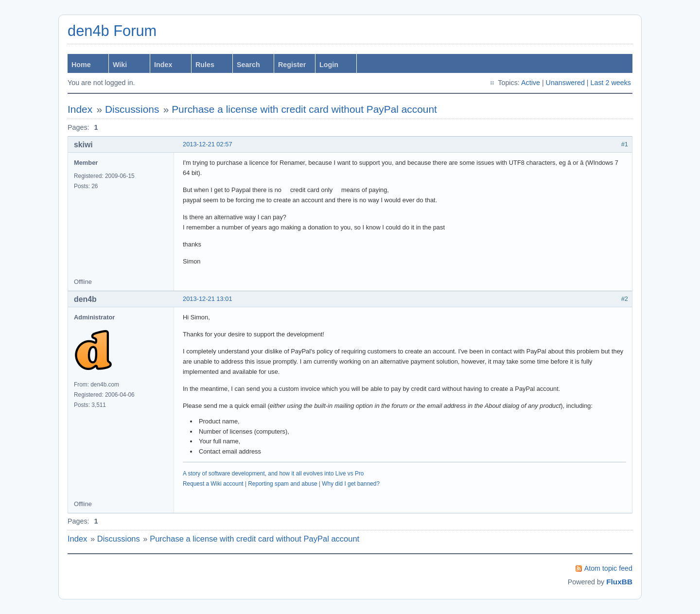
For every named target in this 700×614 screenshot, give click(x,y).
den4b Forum (112, 31)
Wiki (120, 65)
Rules (205, 65)
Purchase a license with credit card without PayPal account (304, 109)
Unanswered (565, 83)
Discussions (132, 109)
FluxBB (619, 582)
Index (163, 65)
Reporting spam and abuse (282, 484)
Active (531, 83)
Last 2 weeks (611, 83)
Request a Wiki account (213, 484)
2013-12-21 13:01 (208, 299)
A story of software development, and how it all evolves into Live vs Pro (273, 474)
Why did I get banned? (351, 484)
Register (292, 65)
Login (329, 65)
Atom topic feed (608, 568)
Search (248, 65)
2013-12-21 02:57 (208, 144)
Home (81, 65)
